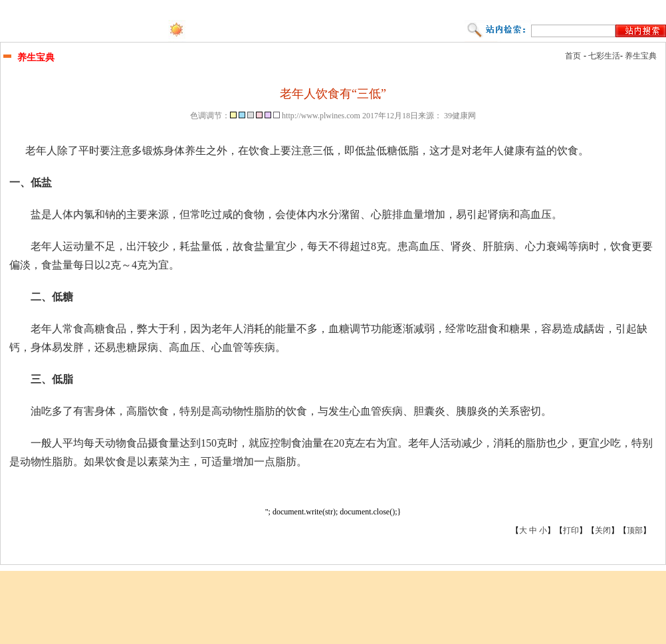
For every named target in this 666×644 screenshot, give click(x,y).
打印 (571, 530)
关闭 (603, 530)
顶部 (635, 530)
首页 (573, 56)
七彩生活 (604, 56)
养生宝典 (641, 56)
